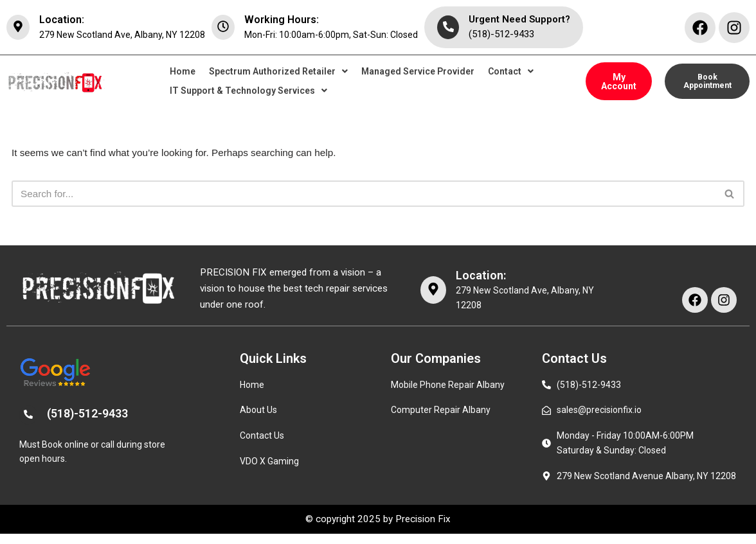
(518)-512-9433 (501, 34)
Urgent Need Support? (519, 19)
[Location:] (18, 28)
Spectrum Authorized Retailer (278, 73)
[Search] (364, 197)
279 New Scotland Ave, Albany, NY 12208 (122, 35)
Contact (511, 73)
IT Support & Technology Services (248, 92)
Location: (62, 20)
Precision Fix (426, 529)
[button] (278, 73)
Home (183, 73)
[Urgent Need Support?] (448, 28)
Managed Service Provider (418, 73)
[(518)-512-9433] (28, 422)
